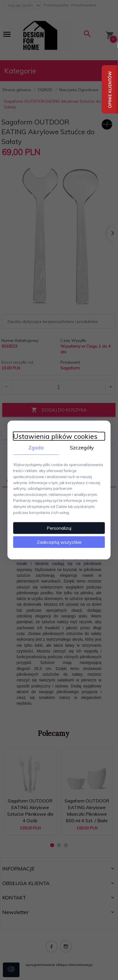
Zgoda (36, 447)
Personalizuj (59, 528)
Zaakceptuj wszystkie (59, 542)
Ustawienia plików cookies (55, 436)
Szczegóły (82, 447)
